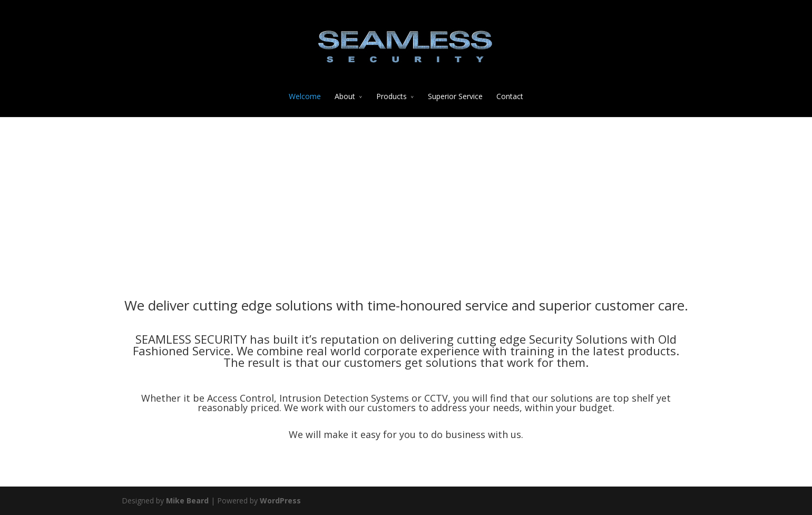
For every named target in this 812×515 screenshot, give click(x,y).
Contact (510, 96)
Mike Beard (187, 501)
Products (392, 96)
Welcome (305, 96)
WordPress (280, 501)
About (345, 96)
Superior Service (455, 96)
